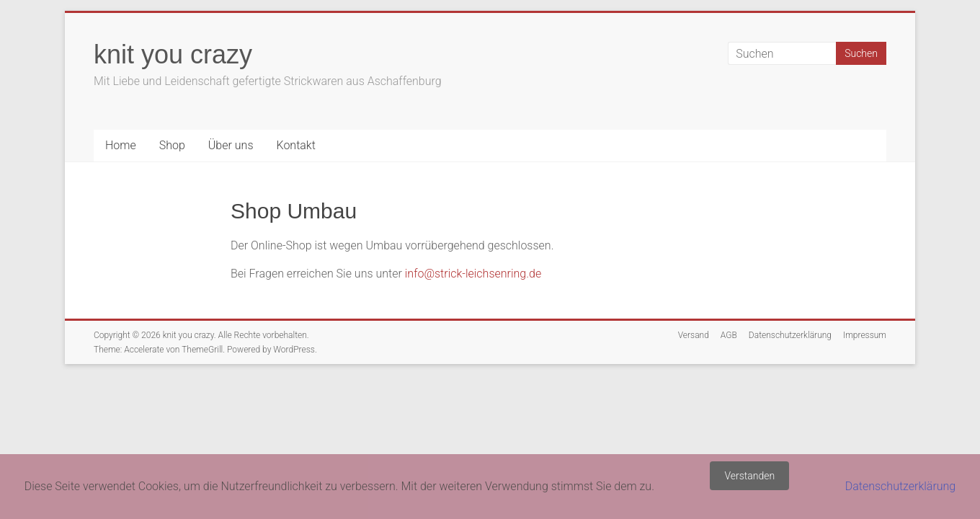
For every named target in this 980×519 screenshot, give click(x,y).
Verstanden (749, 476)
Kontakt (295, 145)
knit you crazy (173, 54)
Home (121, 145)
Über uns (231, 145)
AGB (729, 335)
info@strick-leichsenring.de (473, 274)
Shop (172, 145)
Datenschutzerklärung (790, 335)
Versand (694, 335)
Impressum (865, 335)
